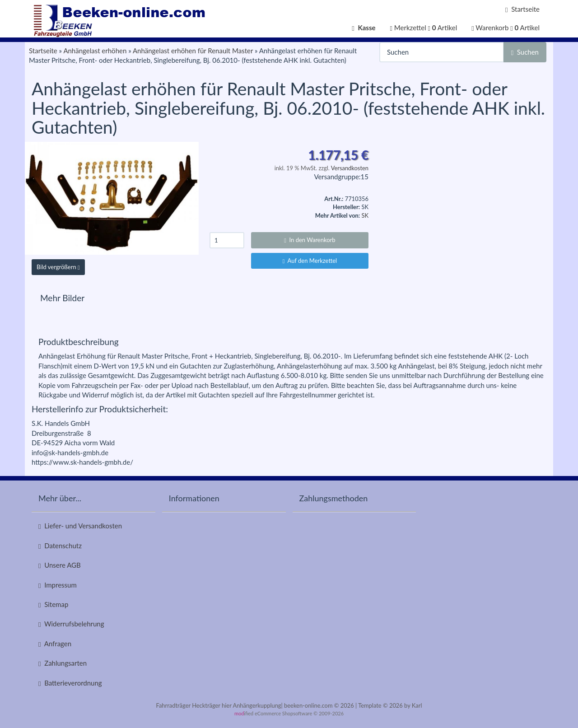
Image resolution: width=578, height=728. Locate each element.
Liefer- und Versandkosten (80, 526)
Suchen (525, 52)
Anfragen (55, 644)
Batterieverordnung (70, 683)
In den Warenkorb (310, 240)
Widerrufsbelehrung (71, 624)
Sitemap (53, 604)
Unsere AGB (60, 565)
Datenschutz (60, 546)
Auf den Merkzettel (310, 261)
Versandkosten (350, 168)
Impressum (58, 585)
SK (365, 215)
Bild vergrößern (58, 267)
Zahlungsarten (63, 663)
